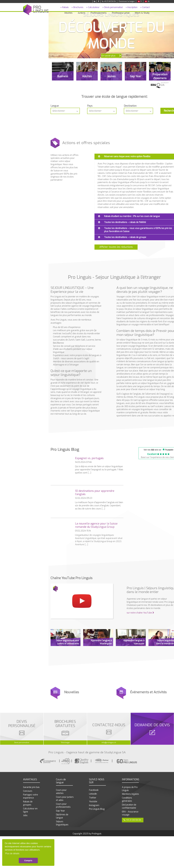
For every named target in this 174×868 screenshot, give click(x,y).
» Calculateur (93, 7)
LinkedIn (93, 794)
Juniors (81, 13)
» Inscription (132, 7)
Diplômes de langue (62, 816)
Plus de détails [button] (12, 853)
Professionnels (99, 13)
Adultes (68, 13)
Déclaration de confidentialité (129, 806)
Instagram (94, 805)
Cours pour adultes (61, 792)
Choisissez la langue (127, 1)
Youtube (93, 801)
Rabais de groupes (28, 803)
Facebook (94, 790)
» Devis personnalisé (113, 7)
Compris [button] (28, 861)
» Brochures (77, 7)
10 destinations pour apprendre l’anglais (95, 493)
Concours (28, 791)
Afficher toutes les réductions (116, 247)
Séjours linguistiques (62, 823)
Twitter (93, 798)
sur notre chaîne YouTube (140, 613)
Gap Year (60, 811)
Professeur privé (121, 13)
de (147, 1)
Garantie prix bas (31, 787)
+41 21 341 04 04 (109, 1)
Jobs (25, 815)
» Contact (145, 7)
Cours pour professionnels (63, 805)
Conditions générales (127, 799)
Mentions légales (130, 794)
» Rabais (65, 7)
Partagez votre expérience (31, 796)
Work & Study (142, 13)
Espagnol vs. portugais (89, 458)
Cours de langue (61, 781)
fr (140, 1)
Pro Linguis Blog (97, 809)
